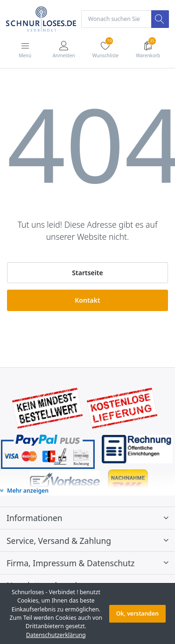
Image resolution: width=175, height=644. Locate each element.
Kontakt (87, 300)
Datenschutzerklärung (56, 635)
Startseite (87, 273)
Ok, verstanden (137, 613)
